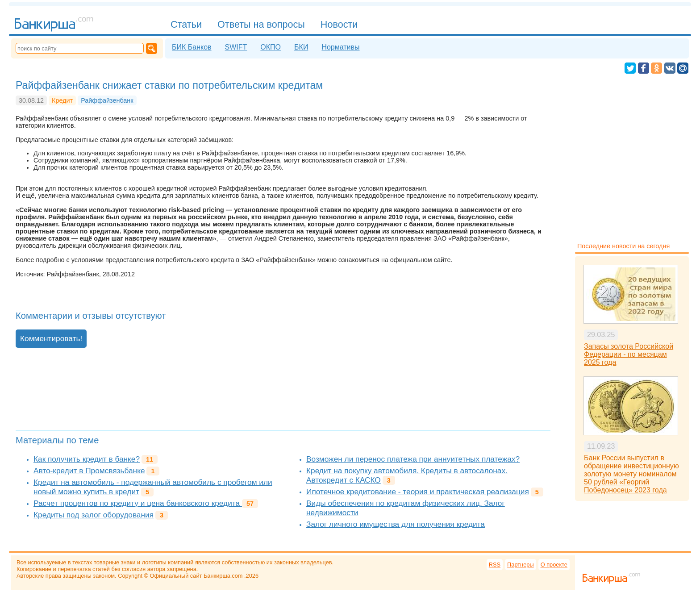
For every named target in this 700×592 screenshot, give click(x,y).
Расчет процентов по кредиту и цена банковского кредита (138, 503)
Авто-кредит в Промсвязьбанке (89, 471)
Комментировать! (51, 338)
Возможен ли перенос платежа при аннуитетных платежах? (413, 459)
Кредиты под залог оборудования (94, 515)
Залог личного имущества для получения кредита (396, 524)
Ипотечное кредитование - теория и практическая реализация (418, 492)
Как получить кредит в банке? (87, 459)
